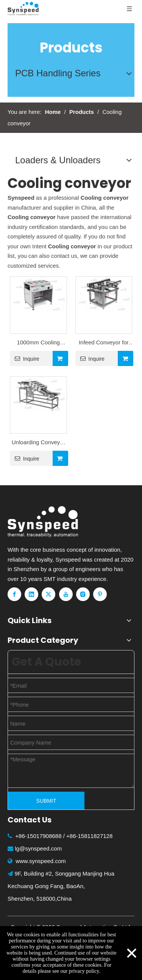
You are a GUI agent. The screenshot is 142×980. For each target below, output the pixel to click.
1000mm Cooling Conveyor (38, 343)
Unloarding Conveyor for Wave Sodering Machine (38, 443)
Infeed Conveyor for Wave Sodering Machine (104, 343)
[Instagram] (83, 594)
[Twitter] (48, 594)
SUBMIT (46, 801)
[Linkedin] (31, 594)
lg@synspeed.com (39, 848)
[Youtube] (66, 594)
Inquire (25, 358)
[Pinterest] (100, 594)
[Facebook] (14, 594)
